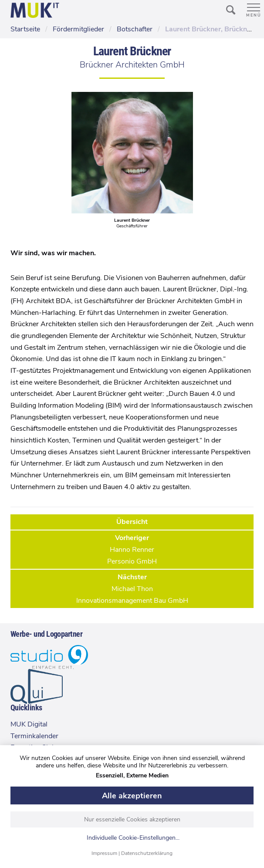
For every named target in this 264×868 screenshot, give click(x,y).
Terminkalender (34, 736)
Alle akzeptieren (132, 796)
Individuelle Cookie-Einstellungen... (133, 838)
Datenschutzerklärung (147, 853)
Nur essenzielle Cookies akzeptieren (132, 819)
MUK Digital (29, 724)
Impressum (104, 853)
